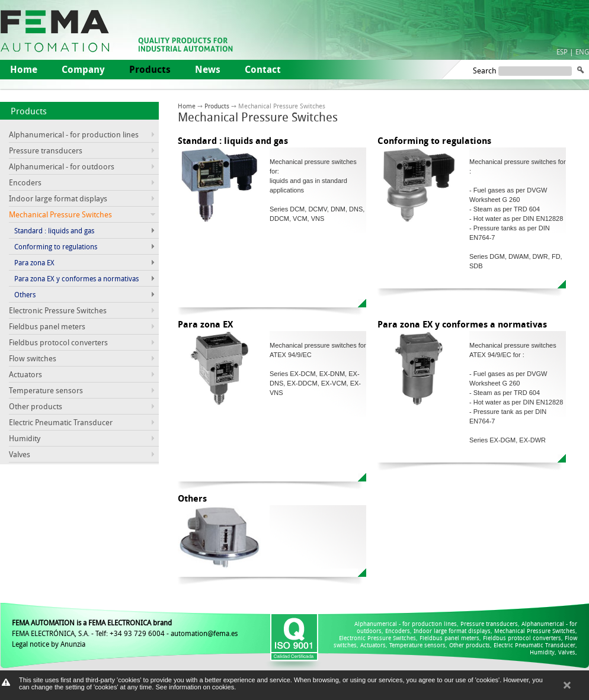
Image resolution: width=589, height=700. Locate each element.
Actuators (25, 374)
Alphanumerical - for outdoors (62, 166)
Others (25, 294)
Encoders (25, 182)
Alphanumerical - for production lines (74, 134)
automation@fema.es (204, 633)
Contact (263, 69)
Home (24, 69)
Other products (36, 406)
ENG (582, 52)
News (208, 69)
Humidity (25, 438)
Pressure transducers (46, 150)
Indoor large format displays (58, 198)
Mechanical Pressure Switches (535, 631)
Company (83, 69)
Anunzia (73, 644)
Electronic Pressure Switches (58, 310)
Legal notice (31, 644)
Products (29, 111)
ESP (562, 52)
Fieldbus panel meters (47, 326)
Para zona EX (34, 262)
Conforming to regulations (56, 246)
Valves (20, 454)
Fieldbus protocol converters (58, 342)
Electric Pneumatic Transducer (61, 422)
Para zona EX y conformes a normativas (76, 278)
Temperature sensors (46, 390)
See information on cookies (195, 687)
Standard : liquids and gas (54, 230)
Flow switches (33, 358)
